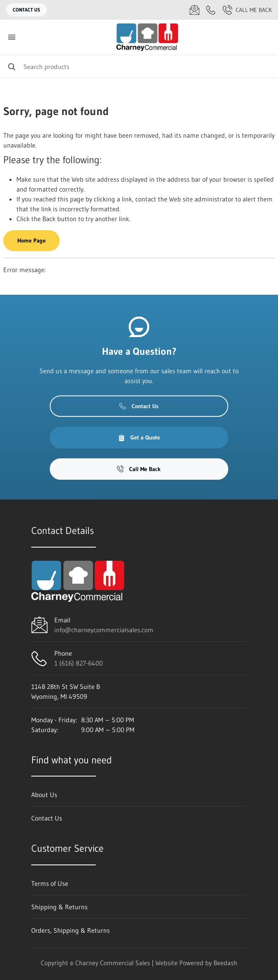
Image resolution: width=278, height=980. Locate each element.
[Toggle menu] (12, 37)
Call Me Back (247, 10)
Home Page (31, 240)
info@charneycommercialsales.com (104, 630)
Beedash (225, 963)
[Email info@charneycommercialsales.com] (195, 10)
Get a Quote (139, 437)
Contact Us (27, 10)
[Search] (139, 66)
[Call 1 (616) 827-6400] (211, 10)
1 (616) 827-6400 (79, 663)
